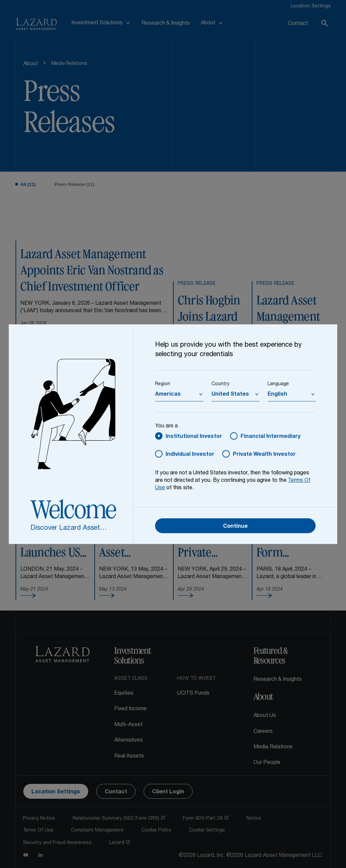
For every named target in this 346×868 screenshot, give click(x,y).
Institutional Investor (194, 437)
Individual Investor (190, 455)
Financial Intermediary (270, 437)
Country (220, 384)
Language (278, 384)
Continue (235, 527)
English (277, 395)
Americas (168, 395)
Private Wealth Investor (264, 455)
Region (163, 384)
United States (230, 395)
